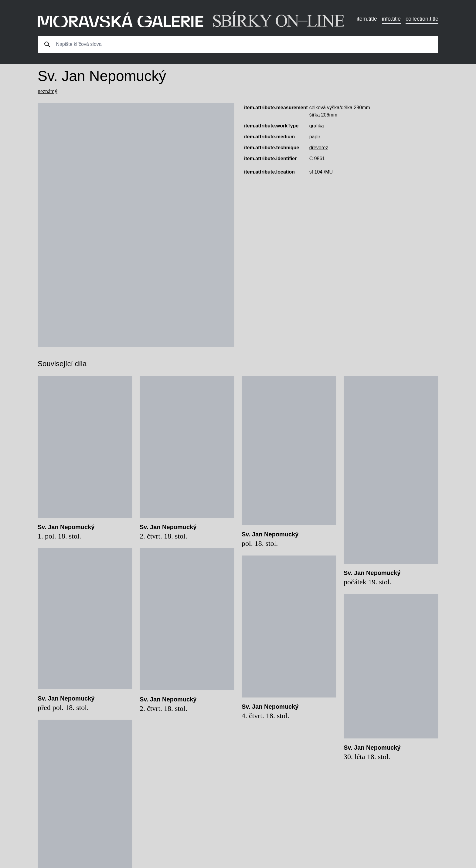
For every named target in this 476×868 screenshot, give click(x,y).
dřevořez (319, 148)
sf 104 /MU (321, 172)
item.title (367, 19)
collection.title (422, 19)
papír (315, 137)
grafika (317, 126)
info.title (391, 19)
